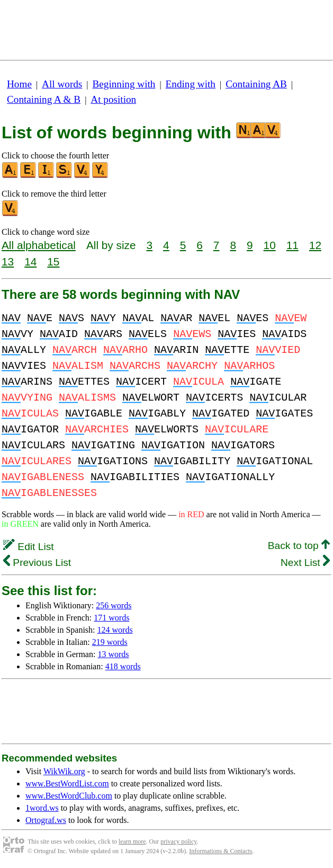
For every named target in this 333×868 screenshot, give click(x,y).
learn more (132, 842)
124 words (115, 630)
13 (8, 262)
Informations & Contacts (220, 851)
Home (19, 84)
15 (53, 262)
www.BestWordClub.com (69, 796)
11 (292, 245)
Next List (305, 563)
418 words (123, 666)
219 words (110, 642)
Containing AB (256, 84)
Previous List (37, 563)
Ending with (191, 84)
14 (30, 262)
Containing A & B (44, 99)
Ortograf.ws (46, 820)
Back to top (299, 546)
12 (315, 245)
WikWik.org (64, 771)
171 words (111, 618)
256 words (114, 605)
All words (62, 84)
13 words (113, 654)
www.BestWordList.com (67, 783)
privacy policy (178, 842)
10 (270, 245)
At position (113, 99)
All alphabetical (39, 245)
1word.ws (42, 808)
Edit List (29, 547)
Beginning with (124, 84)
